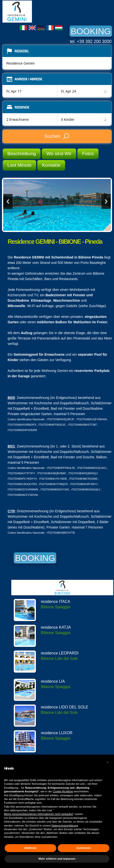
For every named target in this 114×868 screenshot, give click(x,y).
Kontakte (51, 165)
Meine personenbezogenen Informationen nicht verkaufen (38, 814)
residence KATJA (56, 627)
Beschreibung (22, 154)
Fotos (88, 154)
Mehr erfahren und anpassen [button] (57, 859)
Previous (8, 201)
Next (106, 201)
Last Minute (19, 165)
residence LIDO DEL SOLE (64, 707)
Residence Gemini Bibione (39, 12)
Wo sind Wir (59, 154)
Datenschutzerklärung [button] (65, 826)
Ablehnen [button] (30, 848)
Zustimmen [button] (84, 848)
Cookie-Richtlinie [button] (63, 791)
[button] (108, 762)
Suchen (57, 136)
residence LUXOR (57, 733)
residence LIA (53, 681)
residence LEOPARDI (60, 653)
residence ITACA (56, 602)
